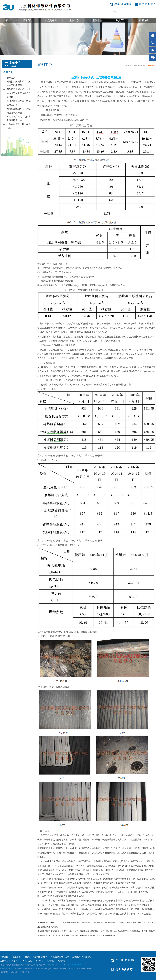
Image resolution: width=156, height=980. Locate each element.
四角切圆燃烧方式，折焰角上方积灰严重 (19, 111)
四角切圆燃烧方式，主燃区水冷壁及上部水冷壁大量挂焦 (19, 93)
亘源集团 (17, 957)
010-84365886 (125, 960)
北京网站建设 (24, 972)
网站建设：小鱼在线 (9, 972)
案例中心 (74, 21)
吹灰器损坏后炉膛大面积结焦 (19, 126)
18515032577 (147, 4)
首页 (6, 21)
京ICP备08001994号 (85, 968)
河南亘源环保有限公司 (60, 957)
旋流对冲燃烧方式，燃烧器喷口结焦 (19, 103)
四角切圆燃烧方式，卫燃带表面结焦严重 (19, 84)
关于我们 (28, 21)
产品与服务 (51, 21)
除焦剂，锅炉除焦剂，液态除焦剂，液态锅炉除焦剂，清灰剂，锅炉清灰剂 (105, 922)
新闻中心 (97, 21)
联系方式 (144, 21)
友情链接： (5, 957)
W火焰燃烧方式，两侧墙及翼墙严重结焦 (19, 119)
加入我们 (121, 21)
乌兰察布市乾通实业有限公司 (36, 957)
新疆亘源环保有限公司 (82, 957)
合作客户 (11, 78)
